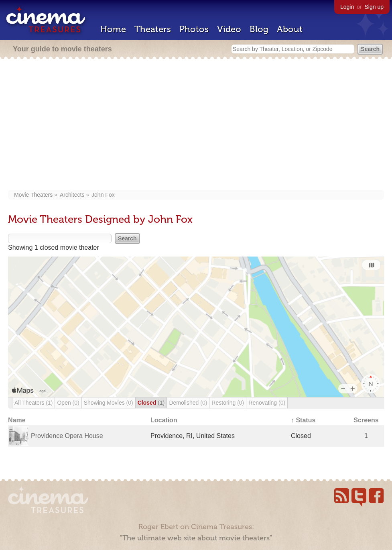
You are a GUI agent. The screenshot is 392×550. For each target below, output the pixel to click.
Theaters (153, 29)
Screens (366, 420)
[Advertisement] (200, 125)
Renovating (267, 403)
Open (68, 403)
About (290, 29)
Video (229, 29)
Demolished (188, 403)
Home (113, 29)
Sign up (374, 7)
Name (17, 420)
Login (347, 7)
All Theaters (34, 403)
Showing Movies (109, 403)
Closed (151, 403)
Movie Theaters (33, 195)
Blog (259, 29)
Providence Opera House (67, 436)
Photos (194, 29)
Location (164, 420)
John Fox (103, 195)
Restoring (228, 403)
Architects (72, 195)
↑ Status (303, 420)
